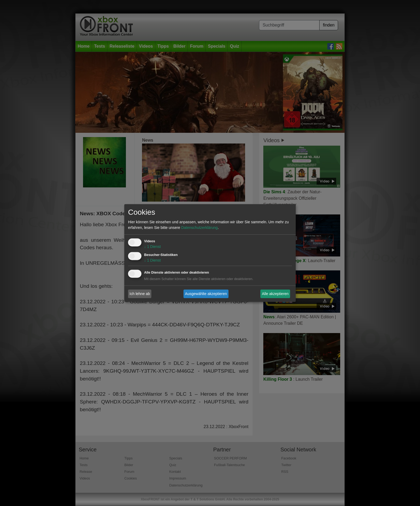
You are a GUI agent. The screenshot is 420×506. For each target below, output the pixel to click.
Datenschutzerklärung (199, 228)
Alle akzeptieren (275, 294)
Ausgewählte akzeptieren (206, 294)
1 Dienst (152, 247)
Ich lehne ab (140, 294)
